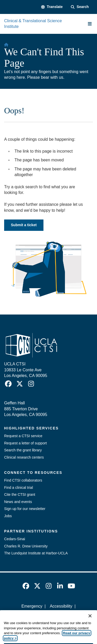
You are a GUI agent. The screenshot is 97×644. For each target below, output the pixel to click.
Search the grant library (23, 450)
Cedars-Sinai (15, 539)
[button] (52, 7)
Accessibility (61, 606)
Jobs (8, 516)
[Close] (90, 622)
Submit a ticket (24, 225)
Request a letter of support (25, 443)
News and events (18, 502)
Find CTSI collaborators (23, 480)
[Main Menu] (90, 24)
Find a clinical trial (18, 488)
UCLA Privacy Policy (47, 615)
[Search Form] (80, 7)
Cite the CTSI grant (20, 494)
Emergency (32, 606)
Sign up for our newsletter (25, 509)
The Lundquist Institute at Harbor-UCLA (36, 553)
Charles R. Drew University (26, 546)
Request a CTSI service (23, 436)
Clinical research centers (24, 457)
